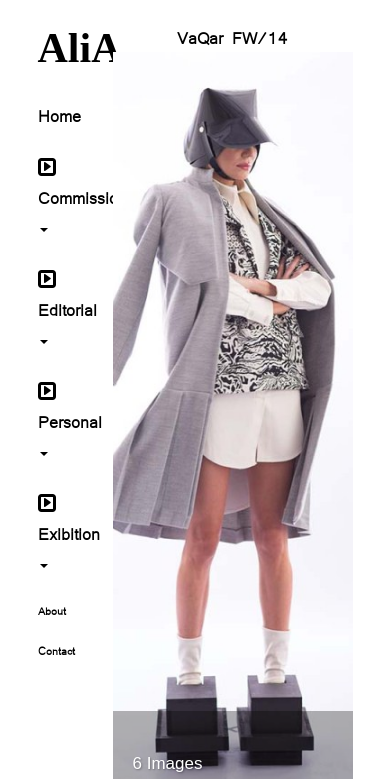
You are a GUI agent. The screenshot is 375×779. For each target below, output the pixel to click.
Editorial (60, 306)
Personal (60, 418)
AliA (60, 48)
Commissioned (60, 194)
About (52, 610)
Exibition (60, 530)
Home (59, 114)
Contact (56, 650)
